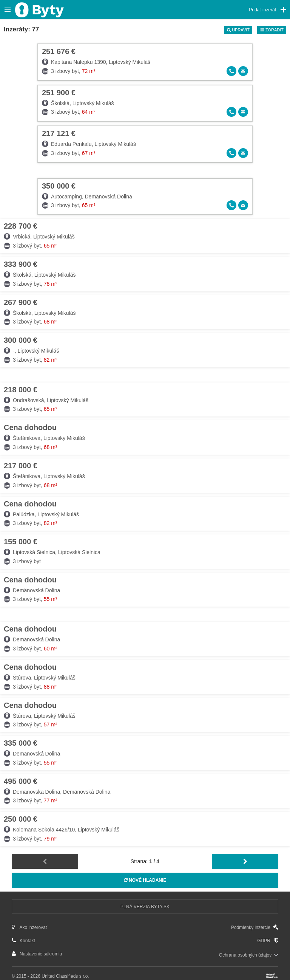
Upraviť (238, 30)
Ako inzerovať (30, 927)
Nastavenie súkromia (37, 954)
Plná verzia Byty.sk (145, 907)
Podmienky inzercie (255, 927)
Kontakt (23, 941)
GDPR (268, 941)
